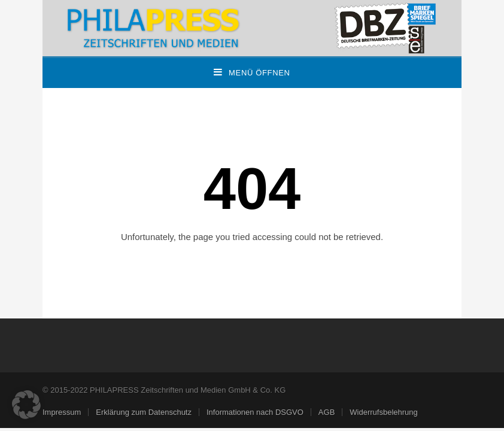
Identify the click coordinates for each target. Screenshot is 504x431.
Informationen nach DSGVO (255, 412)
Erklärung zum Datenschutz (144, 412)
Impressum (62, 412)
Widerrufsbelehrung (383, 412)
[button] (26, 405)
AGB (327, 412)
